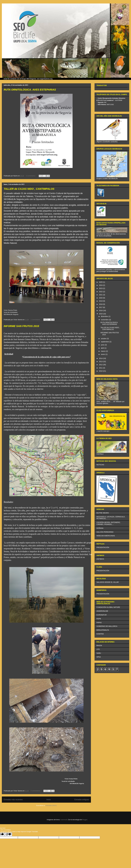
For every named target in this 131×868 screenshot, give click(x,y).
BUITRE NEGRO (103, 513)
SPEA (99, 657)
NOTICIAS (100, 465)
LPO (98, 649)
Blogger (85, 820)
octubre (104, 339)
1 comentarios (35, 320)
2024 (101, 285)
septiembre (105, 342)
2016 (101, 311)
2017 (101, 307)
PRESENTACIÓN (103, 547)
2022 (101, 292)
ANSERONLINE (102, 611)
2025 (101, 282)
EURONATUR (102, 615)
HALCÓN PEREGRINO (105, 532)
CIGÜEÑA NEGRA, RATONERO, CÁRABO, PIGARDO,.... (108, 523)
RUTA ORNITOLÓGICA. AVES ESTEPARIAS (30, 90)
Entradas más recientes (13, 800)
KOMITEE (100, 634)
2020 (101, 298)
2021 (101, 295)
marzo (103, 351)
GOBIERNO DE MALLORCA (107, 626)
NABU (99, 653)
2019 (101, 301)
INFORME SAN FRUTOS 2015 (21, 326)
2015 (101, 314)
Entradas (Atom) (51, 805)
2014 (101, 358)
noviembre (105, 320)
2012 (101, 365)
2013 (101, 362)
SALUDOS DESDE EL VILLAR (108, 582)
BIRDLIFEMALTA (103, 630)
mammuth (64, 820)
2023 (101, 288)
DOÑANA (100, 528)
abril (103, 348)
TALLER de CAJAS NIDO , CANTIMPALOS (29, 189)
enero (103, 354)
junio (103, 345)
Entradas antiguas (82, 800)
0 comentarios (31, 176)
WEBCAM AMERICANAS (106, 536)
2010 (101, 371)
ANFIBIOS (100, 559)
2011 (101, 368)
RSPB (99, 619)
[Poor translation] (8, 834)
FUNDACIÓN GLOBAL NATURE (108, 607)
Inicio (49, 800)
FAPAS (99, 623)
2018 (101, 304)
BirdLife (99, 645)
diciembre (105, 316)
